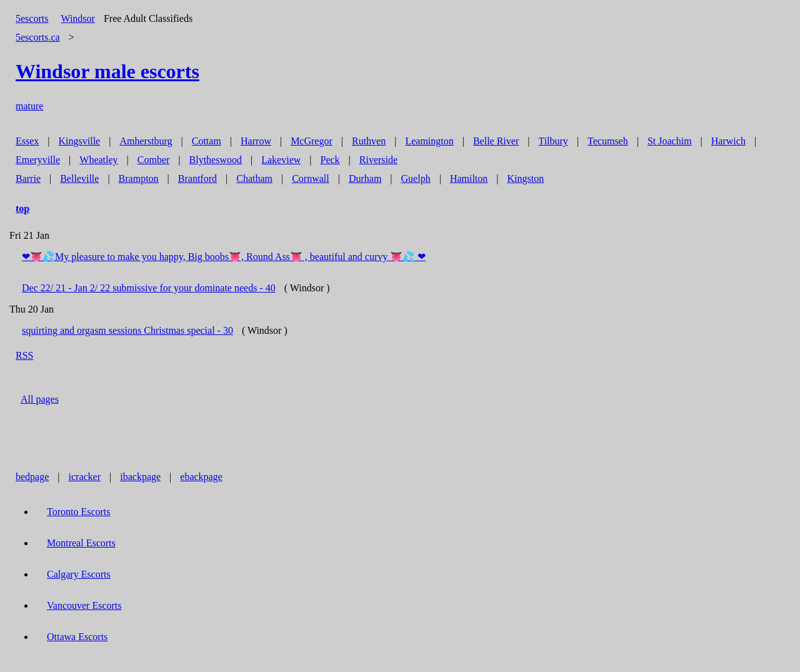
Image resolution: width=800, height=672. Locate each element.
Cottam (207, 141)
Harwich (728, 141)
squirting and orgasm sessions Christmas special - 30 (127, 330)
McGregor (312, 141)
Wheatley (98, 160)
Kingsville (80, 141)
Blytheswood (216, 160)
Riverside (378, 160)
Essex (27, 141)
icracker (85, 477)
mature (29, 106)
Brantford (197, 178)
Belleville (79, 178)
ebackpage (201, 477)
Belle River (496, 141)
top (22, 208)
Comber (154, 160)
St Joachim (670, 141)
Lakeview (281, 160)
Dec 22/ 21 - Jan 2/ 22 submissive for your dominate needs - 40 (149, 288)
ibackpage (140, 477)
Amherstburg (146, 141)
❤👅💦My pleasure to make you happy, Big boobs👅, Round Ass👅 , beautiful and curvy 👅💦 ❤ (224, 257)
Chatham (254, 178)
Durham (365, 178)
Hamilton (469, 178)
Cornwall (311, 178)
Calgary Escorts (79, 574)
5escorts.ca (38, 37)
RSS (24, 355)
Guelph (416, 178)
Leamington (429, 141)
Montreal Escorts (81, 543)
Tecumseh (608, 141)
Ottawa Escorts (77, 637)
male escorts (107, 71)
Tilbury (553, 141)
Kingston (526, 178)
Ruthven (369, 141)
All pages (40, 399)
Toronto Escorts (79, 512)
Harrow (256, 141)
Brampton (139, 178)
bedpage (32, 477)
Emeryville (38, 160)
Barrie (28, 178)
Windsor (77, 18)
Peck (330, 160)
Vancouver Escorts (84, 605)
